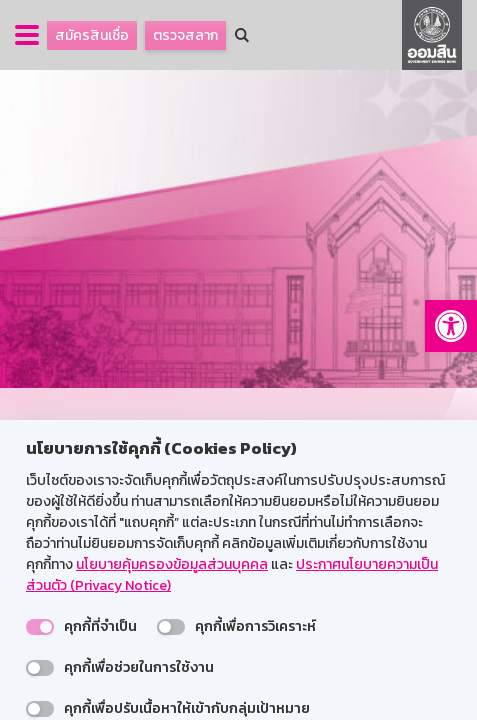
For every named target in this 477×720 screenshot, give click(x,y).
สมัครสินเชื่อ (92, 35)
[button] (451, 326)
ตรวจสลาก (185, 35)
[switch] (40, 627)
